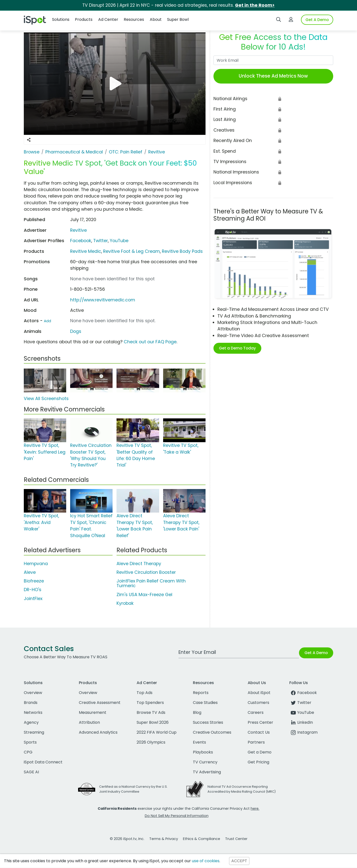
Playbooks (203, 752)
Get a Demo (260, 752)
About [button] (156, 19)
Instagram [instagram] (303, 732)
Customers (258, 703)
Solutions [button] (61, 19)
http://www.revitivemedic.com (103, 300)
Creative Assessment (100, 703)
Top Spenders (150, 703)
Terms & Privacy (164, 839)
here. (255, 809)
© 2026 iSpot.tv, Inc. (127, 839)
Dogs (76, 331)
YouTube (119, 241)
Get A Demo (317, 20)
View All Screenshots (46, 399)
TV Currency (205, 762)
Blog (197, 712)
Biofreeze (34, 581)
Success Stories (208, 722)
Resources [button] (134, 19)
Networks (33, 712)
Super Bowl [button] (178, 19)
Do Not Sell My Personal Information (177, 816)
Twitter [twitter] (300, 703)
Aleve (30, 572)
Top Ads (145, 693)
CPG (28, 752)
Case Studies (205, 703)
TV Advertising (207, 772)
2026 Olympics (151, 742)
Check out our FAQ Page (150, 342)
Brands (31, 703)
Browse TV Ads (151, 712)
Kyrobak (125, 603)
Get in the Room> (255, 5)
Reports (201, 693)
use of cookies (206, 861)
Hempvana (36, 564)
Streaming (34, 732)
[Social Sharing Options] (29, 140)
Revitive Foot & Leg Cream (132, 251)
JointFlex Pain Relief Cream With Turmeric (151, 583)
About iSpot (259, 693)
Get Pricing (258, 762)
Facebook (81, 241)
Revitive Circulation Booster (146, 572)
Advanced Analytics (98, 732)
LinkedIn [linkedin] (301, 722)
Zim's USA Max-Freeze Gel (144, 595)
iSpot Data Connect (43, 762)
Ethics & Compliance (202, 839)
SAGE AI (31, 772)
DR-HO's (33, 590)
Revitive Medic (86, 251)
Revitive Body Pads (182, 251)
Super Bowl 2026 (153, 722)
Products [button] (84, 19)
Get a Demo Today (237, 348)
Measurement (93, 712)
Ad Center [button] (108, 19)
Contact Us (259, 732)
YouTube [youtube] (302, 712)
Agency (31, 722)
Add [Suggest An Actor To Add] (47, 321)
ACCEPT (239, 861)
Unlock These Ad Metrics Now (273, 76)
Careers (256, 712)
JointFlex (33, 599)
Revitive (78, 230)
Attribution (89, 722)
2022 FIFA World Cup (157, 732)
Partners (256, 742)
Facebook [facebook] (303, 693)
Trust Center (236, 839)
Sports (30, 742)
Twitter (101, 241)
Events (199, 742)
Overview (33, 693)
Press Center (260, 722)
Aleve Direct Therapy (139, 564)
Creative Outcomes (212, 732)
